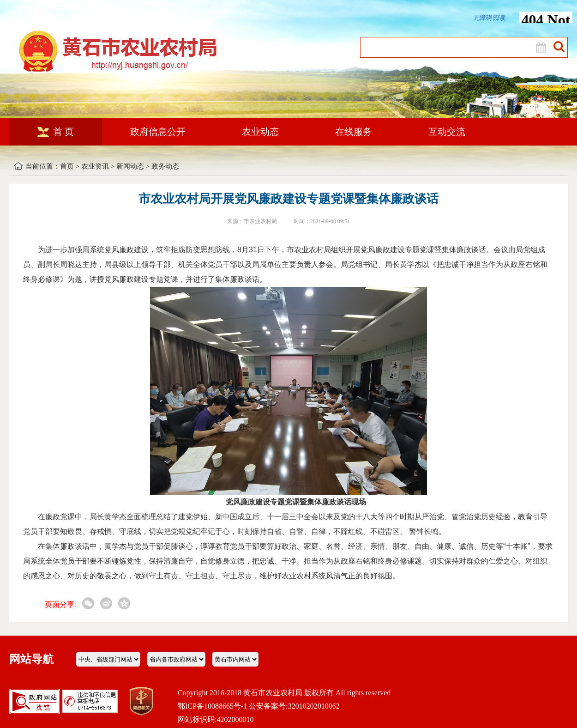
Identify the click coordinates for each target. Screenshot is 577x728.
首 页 (56, 132)
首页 (67, 166)
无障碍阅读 (489, 18)
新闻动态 (130, 166)
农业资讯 (95, 166)
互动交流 (447, 132)
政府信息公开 (158, 132)
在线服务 (354, 132)
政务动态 (165, 166)
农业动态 (260, 132)
